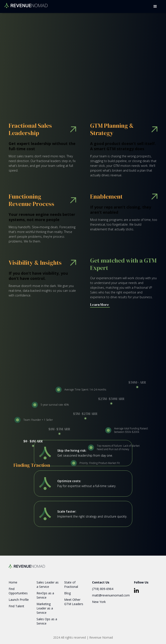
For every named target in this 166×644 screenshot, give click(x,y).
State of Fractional (71, 584)
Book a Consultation (44, 81)
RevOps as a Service (45, 595)
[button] (155, 6)
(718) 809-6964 (103, 589)
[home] (26, 4)
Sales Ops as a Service (47, 621)
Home (13, 582)
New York (99, 602)
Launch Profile (19, 600)
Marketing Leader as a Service (45, 608)
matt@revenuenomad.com (111, 595)
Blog (67, 593)
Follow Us (141, 582)
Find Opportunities (18, 591)
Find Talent (16, 606)
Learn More (100, 304)
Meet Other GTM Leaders (74, 602)
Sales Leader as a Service (48, 584)
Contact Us (101, 582)
